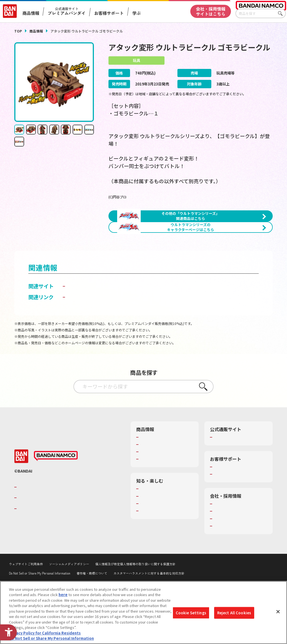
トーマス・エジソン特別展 (162, 540)
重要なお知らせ (227, 518)
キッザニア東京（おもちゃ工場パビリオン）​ (166, 550)
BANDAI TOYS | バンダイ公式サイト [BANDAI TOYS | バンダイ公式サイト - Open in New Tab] (109, 322)
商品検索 (147, 481)
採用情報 (221, 555)
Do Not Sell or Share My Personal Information (51, 638)
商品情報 (36, 31)
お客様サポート (109, 13)
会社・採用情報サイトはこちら (211, 11)
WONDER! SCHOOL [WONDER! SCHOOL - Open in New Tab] (156, 533)
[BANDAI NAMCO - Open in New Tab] (56, 500)
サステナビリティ (228, 562)
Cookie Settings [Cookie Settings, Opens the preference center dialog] (191, 613)
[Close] (278, 612)
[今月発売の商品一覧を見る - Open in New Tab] (233, 265)
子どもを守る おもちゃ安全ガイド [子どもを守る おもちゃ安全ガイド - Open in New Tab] (105, 341)
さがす (282, 14)
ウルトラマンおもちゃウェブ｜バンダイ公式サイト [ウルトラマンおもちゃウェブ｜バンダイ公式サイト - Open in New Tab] (125, 330)
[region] (143, 612)
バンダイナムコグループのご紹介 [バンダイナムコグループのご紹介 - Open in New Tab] (52, 531)
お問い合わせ (225, 570)
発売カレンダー (153, 488)
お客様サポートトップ (232, 511)
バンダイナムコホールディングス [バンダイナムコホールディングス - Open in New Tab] (52, 542)
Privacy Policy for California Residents (45, 633)
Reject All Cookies (234, 613)
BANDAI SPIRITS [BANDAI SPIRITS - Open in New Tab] (35, 552)
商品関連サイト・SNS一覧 (162, 503)
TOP (18, 31)
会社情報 (221, 548)
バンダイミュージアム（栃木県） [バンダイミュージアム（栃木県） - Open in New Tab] (167, 560)
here (63, 595)
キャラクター (151, 496)
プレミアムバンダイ (230, 481)
